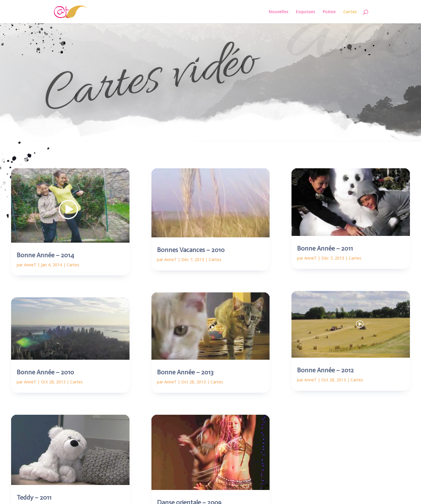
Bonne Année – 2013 (185, 372)
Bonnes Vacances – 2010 (191, 250)
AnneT (30, 265)
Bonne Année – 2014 (45, 255)
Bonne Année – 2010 (45, 372)
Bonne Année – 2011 (325, 248)
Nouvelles (278, 12)
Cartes (350, 12)
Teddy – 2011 (34, 497)
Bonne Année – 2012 (325, 370)
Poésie (329, 12)
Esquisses (306, 12)
